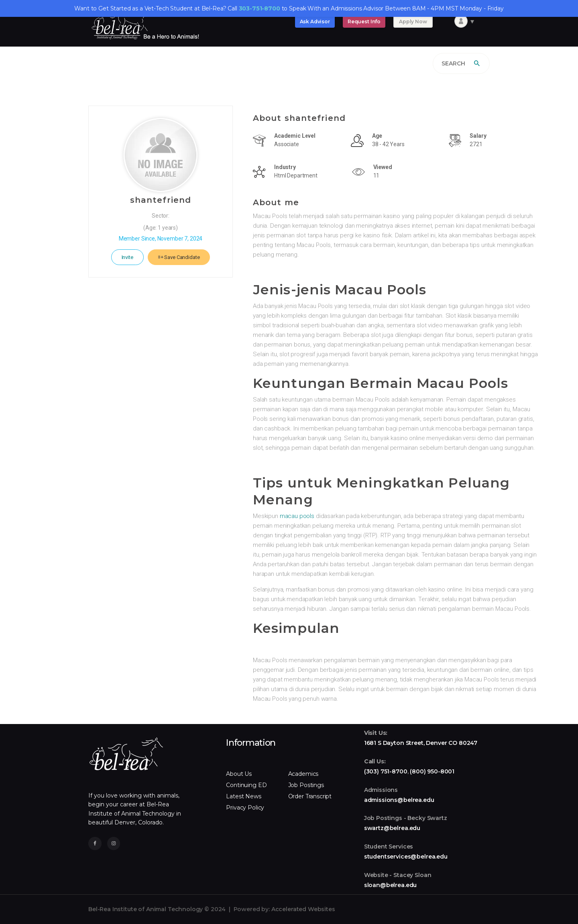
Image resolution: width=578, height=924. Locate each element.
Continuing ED (246, 785)
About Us (239, 774)
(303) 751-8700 (386, 771)
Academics (303, 774)
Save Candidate (179, 257)
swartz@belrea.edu (392, 828)
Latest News (243, 796)
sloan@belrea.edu (391, 885)
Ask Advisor (315, 21)
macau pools (297, 516)
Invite (127, 257)
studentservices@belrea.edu (406, 857)
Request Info (364, 21)
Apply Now (413, 21)
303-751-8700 (259, 8)
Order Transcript (310, 796)
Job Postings (306, 785)
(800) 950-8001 (432, 771)
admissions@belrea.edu (399, 800)
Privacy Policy (245, 808)
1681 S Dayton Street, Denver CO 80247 (421, 743)
